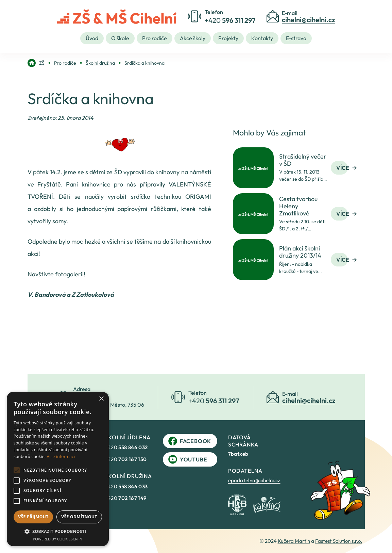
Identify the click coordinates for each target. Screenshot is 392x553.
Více (346, 168)
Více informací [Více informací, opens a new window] (61, 457)
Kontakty (262, 38)
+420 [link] (126, 447)
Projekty (228, 38)
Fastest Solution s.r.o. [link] (339, 541)
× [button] (101, 399)
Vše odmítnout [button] (79, 517)
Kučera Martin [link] (294, 541)
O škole (120, 38)
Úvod (92, 38)
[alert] (58, 469)
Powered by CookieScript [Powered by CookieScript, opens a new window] (58, 539)
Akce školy (193, 38)
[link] (36, 63)
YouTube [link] (188, 459)
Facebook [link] (190, 441)
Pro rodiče (155, 38)
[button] (58, 531)
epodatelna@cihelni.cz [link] (254, 480)
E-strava (296, 38)
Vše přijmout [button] (33, 517)
